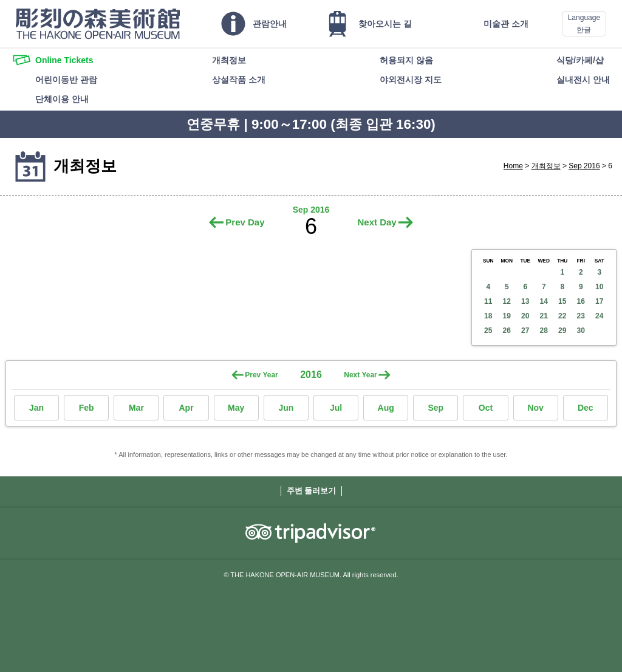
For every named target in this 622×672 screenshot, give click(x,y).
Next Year (361, 375)
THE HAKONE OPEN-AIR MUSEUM (98, 24)
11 (488, 301)
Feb (87, 408)
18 (488, 316)
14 (544, 301)
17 (599, 301)
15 (562, 301)
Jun (286, 408)
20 (525, 316)
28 (544, 331)
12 (507, 301)
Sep (436, 408)
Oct (486, 408)
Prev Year (261, 375)
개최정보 (546, 166)
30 (581, 331)
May (236, 408)
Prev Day (245, 222)
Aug (386, 408)
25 (488, 331)
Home (513, 166)
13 (525, 301)
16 (581, 301)
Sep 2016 (584, 166)
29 (562, 331)
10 (599, 287)
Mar (136, 408)
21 (544, 316)
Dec (586, 408)
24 (599, 316)
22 (562, 316)
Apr (186, 408)
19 (507, 316)
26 (507, 331)
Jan (36, 408)
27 (525, 331)
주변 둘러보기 (312, 491)
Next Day (377, 222)
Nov (535, 408)
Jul (336, 408)
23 (581, 316)
